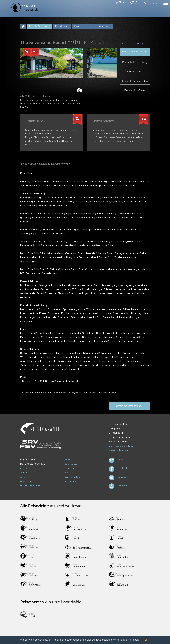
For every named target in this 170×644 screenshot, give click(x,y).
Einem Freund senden (135, 81)
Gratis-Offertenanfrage (135, 52)
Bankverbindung (72, 477)
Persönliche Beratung (135, 62)
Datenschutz (71, 464)
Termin (23, 472)
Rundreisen (62, 26)
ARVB (67, 459)
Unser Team (26, 481)
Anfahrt (24, 477)
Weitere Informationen (126, 640)
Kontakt (24, 468)
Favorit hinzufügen (135, 91)
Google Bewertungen (31, 485)
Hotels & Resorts (40, 26)
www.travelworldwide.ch (121, 450)
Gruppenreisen (83, 26)
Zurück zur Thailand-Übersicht (133, 43)
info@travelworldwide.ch (121, 446)
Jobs (67, 472)
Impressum (70, 468)
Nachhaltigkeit (72, 481)
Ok (146, 640)
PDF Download (135, 72)
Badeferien (104, 26)
